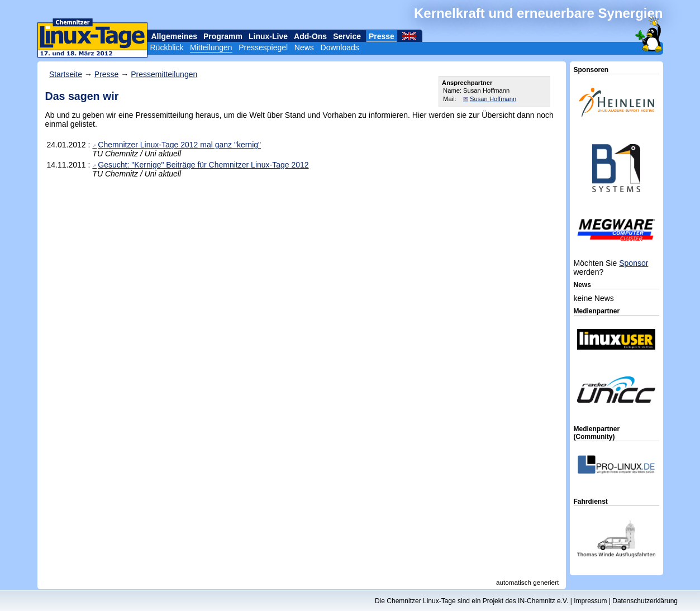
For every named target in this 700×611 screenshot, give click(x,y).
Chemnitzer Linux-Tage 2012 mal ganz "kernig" (179, 145)
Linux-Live (268, 36)
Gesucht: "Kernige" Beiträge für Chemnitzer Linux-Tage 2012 (203, 165)
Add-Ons (310, 36)
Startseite (66, 74)
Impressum (590, 601)
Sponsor (634, 263)
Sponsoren (591, 70)
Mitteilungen (211, 47)
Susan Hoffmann (493, 99)
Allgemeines (174, 36)
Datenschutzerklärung (645, 601)
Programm (223, 36)
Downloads (340, 47)
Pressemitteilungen (164, 74)
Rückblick (167, 47)
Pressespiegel (263, 47)
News (304, 47)
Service (347, 36)
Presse (382, 36)
